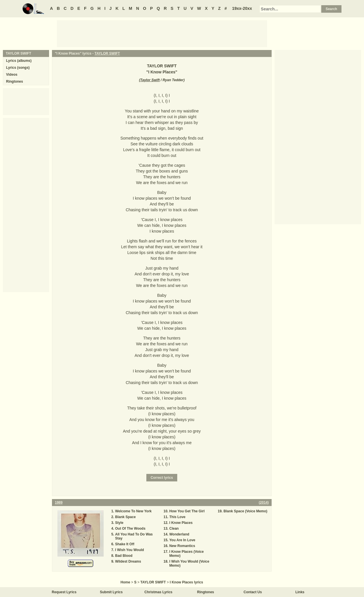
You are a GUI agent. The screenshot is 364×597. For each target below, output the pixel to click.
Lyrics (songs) (18, 68)
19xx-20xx (242, 8)
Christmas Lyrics (158, 592)
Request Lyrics (64, 592)
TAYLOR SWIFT (107, 53)
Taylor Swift (150, 80)
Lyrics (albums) (19, 61)
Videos (12, 75)
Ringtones (15, 81)
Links (300, 592)
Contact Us (253, 592)
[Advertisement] (162, 33)
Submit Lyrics (111, 592)
